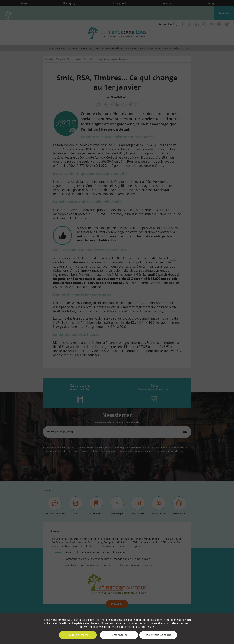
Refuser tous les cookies (158, 635)
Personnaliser (119, 635)
